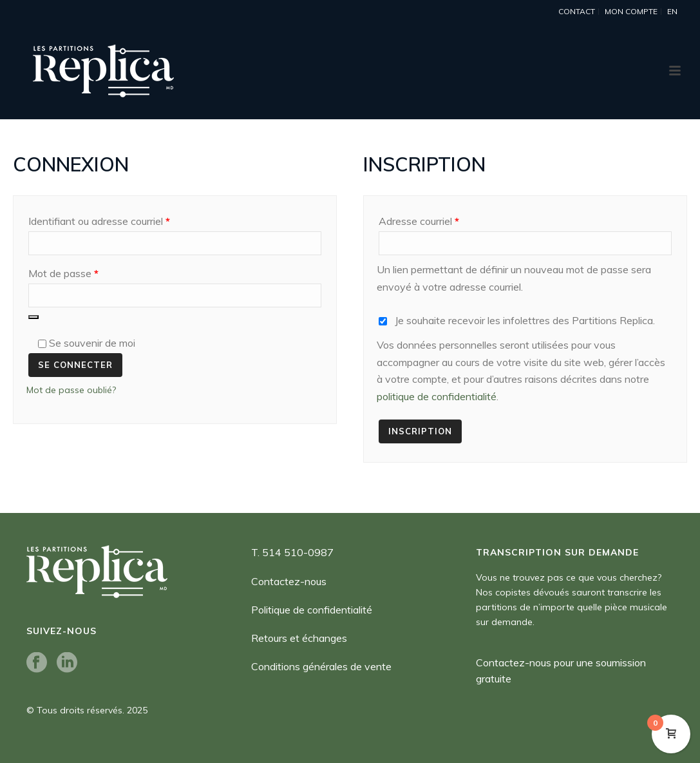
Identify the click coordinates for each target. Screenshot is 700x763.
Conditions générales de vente (321, 666)
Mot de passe (88, 271)
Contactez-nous (289, 581)
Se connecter (75, 365)
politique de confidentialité (437, 396)
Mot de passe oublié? (71, 390)
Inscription (420, 431)
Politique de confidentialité (312, 610)
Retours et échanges (299, 638)
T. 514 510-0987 (292, 552)
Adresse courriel (443, 219)
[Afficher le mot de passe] (33, 317)
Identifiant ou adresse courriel (124, 219)
